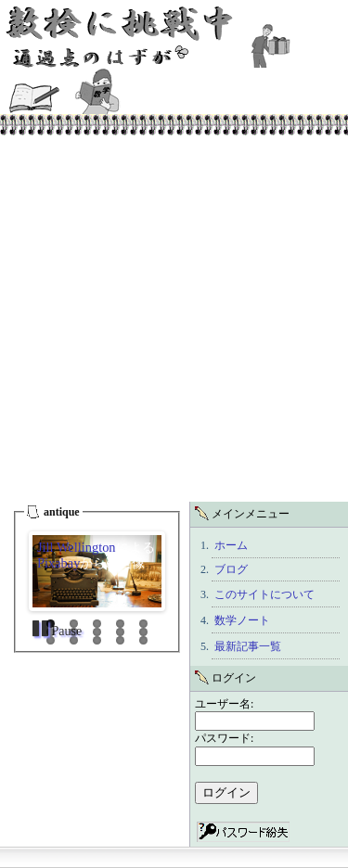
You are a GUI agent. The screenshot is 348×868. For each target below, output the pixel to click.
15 (143, 640)
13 (97, 640)
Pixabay (58, 563)
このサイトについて (264, 594)
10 (143, 632)
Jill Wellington (77, 547)
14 (120, 640)
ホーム (231, 545)
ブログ (231, 569)
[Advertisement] (174, 319)
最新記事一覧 (248, 646)
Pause (65, 631)
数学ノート (242, 620)
